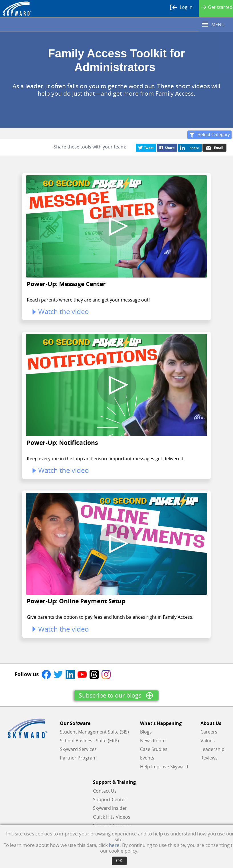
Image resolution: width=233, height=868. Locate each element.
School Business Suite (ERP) (89, 741)
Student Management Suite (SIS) (94, 732)
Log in (181, 7)
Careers (209, 732)
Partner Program (78, 758)
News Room (153, 741)
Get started (217, 7)
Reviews (209, 758)
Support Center (110, 799)
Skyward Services (78, 749)
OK (119, 861)
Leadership (212, 749)
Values (208, 741)
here (114, 845)
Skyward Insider (110, 808)
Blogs (146, 732)
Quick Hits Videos (112, 817)
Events (147, 758)
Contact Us (105, 791)
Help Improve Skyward (164, 767)
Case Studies (154, 749)
